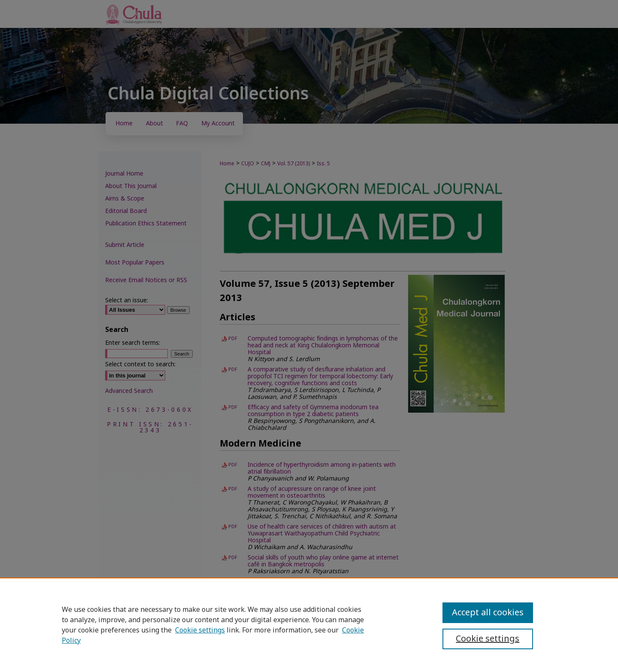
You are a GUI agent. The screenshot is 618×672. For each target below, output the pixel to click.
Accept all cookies (488, 613)
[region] (309, 625)
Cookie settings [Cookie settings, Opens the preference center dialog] (488, 639)
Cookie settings (200, 630)
